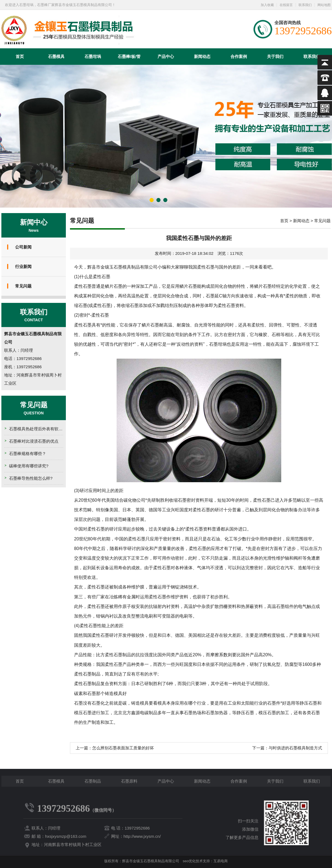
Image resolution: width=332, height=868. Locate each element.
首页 (20, 56)
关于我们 (275, 56)
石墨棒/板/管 (129, 56)
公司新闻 (23, 247)
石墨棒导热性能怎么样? (31, 478)
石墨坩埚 (93, 56)
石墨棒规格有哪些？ (28, 453)
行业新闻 (23, 266)
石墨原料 (129, 781)
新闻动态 (202, 56)
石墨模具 (56, 56)
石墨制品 (93, 781)
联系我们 (305, 5)
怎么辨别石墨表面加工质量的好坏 (123, 748)
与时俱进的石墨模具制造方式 (295, 748)
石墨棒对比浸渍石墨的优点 (34, 441)
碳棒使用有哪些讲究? (29, 466)
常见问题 (23, 286)
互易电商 (221, 861)
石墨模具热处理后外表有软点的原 (40, 429)
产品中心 (166, 56)
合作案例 (239, 56)
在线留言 (286, 5)
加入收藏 (267, 5)
